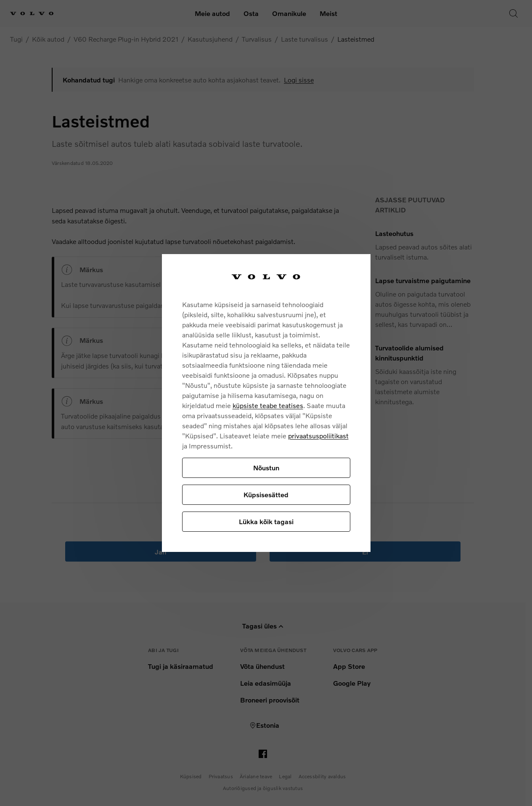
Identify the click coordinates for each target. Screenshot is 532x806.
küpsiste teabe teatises (268, 405)
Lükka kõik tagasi (266, 521)
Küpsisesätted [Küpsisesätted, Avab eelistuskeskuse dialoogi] (266, 494)
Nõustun (266, 468)
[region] (266, 403)
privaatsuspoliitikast (318, 436)
